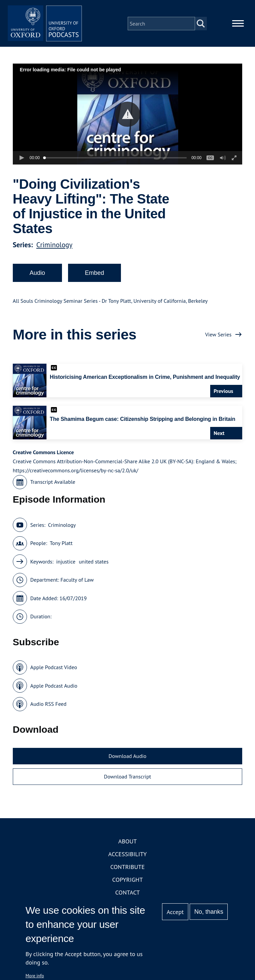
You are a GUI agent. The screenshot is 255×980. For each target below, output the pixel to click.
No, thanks (209, 912)
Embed (94, 276)
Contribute (127, 870)
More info (35, 976)
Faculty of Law (77, 583)
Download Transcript (127, 780)
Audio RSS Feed (48, 707)
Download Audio (127, 759)
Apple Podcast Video (54, 670)
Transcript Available (53, 485)
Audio (37, 276)
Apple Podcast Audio (54, 689)
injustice (66, 565)
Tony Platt (61, 546)
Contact (127, 895)
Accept (175, 912)
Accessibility (127, 857)
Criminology (54, 248)
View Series (218, 337)
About (127, 844)
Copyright (127, 883)
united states (94, 565)
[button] (127, 117)
